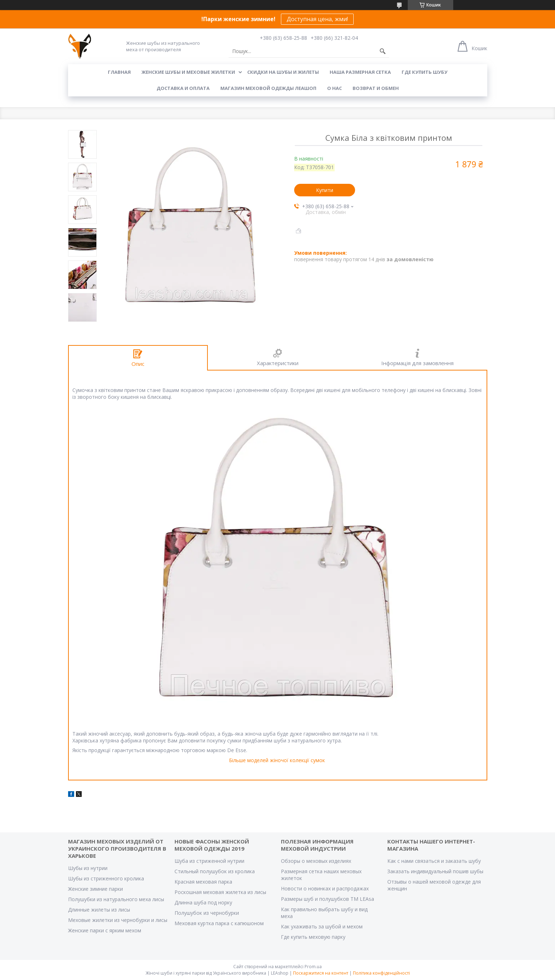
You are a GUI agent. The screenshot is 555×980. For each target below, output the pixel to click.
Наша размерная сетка (360, 72)
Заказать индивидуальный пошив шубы (435, 871)
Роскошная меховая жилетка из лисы (220, 892)
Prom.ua (313, 967)
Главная (119, 72)
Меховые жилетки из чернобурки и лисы (118, 920)
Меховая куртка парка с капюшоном (219, 923)
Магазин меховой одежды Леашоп (268, 88)
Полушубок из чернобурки (207, 913)
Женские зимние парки (95, 889)
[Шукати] (383, 51)
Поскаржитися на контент (321, 973)
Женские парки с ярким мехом (105, 930)
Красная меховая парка (203, 882)
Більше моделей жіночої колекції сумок (277, 760)
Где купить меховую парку (313, 937)
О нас (334, 88)
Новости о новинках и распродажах (325, 888)
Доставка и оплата (183, 88)
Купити (325, 190)
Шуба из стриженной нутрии (209, 861)
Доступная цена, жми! (317, 19)
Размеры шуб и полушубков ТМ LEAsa (327, 899)
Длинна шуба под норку (203, 902)
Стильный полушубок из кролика (215, 871)
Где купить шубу (425, 72)
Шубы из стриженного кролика (106, 878)
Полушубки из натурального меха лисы (116, 899)
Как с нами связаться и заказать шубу (434, 861)
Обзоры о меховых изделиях (316, 861)
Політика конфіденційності (381, 973)
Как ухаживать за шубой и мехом (322, 926)
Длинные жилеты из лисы (99, 910)
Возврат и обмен (376, 88)
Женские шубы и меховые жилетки (188, 72)
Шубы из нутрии (88, 868)
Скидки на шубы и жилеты (283, 72)
